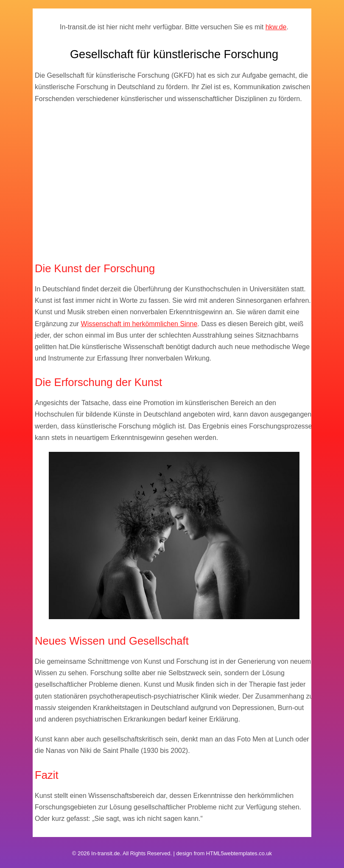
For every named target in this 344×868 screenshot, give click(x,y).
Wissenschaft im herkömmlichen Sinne (139, 324)
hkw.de (276, 27)
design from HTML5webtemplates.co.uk (224, 853)
